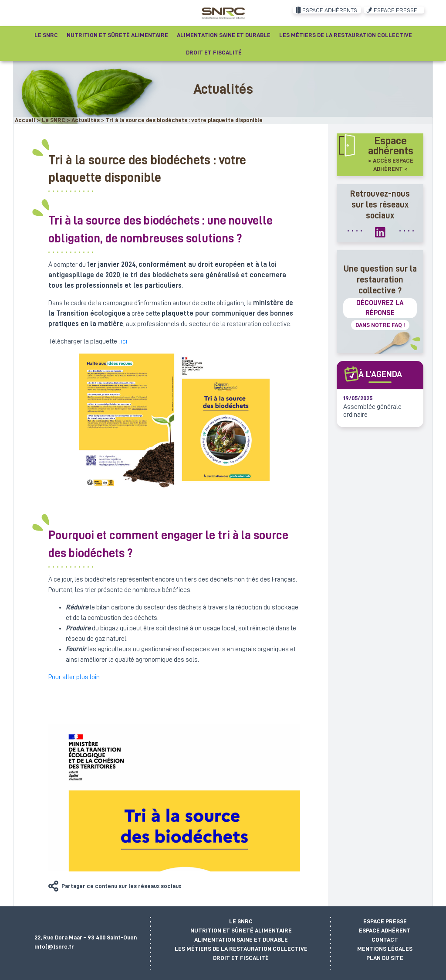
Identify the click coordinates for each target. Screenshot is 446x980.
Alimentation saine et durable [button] (224, 35)
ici (124, 341)
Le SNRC (241, 921)
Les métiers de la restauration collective (241, 949)
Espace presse (385, 921)
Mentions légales (385, 949)
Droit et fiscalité (241, 958)
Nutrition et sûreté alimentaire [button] (117, 35)
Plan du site (385, 958)
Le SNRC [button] (46, 35)
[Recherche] (255, 52)
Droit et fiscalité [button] (214, 52)
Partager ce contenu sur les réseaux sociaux (121, 886)
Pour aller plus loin (74, 677)
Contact (385, 939)
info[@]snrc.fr (54, 946)
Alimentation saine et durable (241, 939)
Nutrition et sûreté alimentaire (241, 930)
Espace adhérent (385, 930)
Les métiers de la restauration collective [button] (346, 35)
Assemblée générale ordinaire (372, 411)
